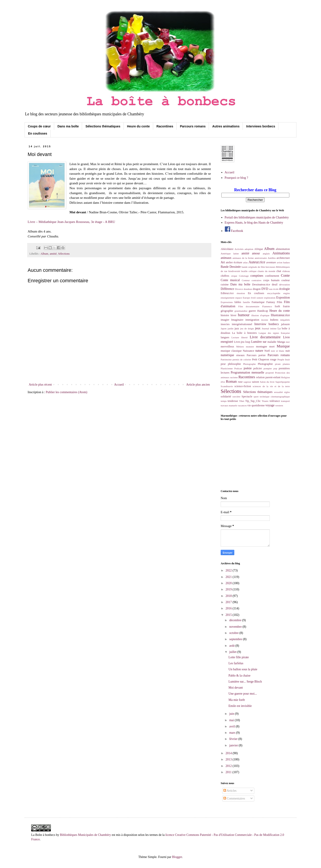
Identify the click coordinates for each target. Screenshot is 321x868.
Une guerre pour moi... (243, 694)
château (286, 271)
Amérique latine (230, 253)
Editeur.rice (227, 293)
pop (275, 368)
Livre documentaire (265, 337)
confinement (272, 276)
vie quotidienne (256, 405)
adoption (249, 249)
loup (248, 342)
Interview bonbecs (267, 324)
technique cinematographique (275, 397)
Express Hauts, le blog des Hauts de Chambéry (254, 223)
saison (255, 382)
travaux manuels (229, 405)
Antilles (272, 258)
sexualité (278, 392)
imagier (225, 320)
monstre (250, 347)
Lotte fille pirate (239, 657)
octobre (234, 633)
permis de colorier (242, 359)
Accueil (119, 385)
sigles (287, 392)
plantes (286, 364)
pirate (278, 364)
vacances (242, 405)
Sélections (64, 254)
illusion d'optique (260, 315)
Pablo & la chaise (239, 676)
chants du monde (266, 271)
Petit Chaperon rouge (264, 359)
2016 (229, 608)
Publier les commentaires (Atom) (66, 392)
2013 (229, 759)
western (279, 405)
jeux (258, 328)
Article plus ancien (198, 385)
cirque (234, 276)
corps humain (271, 280)
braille (244, 271)
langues (225, 337)
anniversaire (261, 258)
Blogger (177, 857)
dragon (257, 289)
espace (239, 298)
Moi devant (236, 688)
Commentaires (234, 798)
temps (224, 401)
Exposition (283, 298)
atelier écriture (234, 262)
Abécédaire (227, 249)
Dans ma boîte (68, 126)
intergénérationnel (242, 324)
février (234, 739)
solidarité (226, 397)
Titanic (265, 401)
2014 (229, 753)
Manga (281, 342)
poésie (248, 368)
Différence (227, 289)
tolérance (275, 401)
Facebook (234, 231)
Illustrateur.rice (280, 315)
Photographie (265, 364)
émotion (241, 293)
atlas (246, 262)
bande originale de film (253, 267)
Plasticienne (227, 368)
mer (288, 342)
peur (223, 364)
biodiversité (234, 271)
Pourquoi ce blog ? (236, 178)
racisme (234, 377)
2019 (229, 589)
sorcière (236, 397)
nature (259, 351)
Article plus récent (40, 385)
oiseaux (240, 355)
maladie (272, 342)
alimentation (283, 249)
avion (280, 262)
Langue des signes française (274, 333)
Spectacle (247, 397)
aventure (271, 262)
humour (244, 315)
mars (233, 733)
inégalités (285, 320)
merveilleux (227, 347)
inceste (265, 320)
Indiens (274, 320)
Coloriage (244, 276)
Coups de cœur (39, 126)
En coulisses (38, 133)
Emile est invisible (240, 706)
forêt (278, 306)
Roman (231, 381)
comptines (257, 276)
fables (238, 302)
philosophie (234, 364)
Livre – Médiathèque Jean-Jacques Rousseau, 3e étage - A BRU (71, 222)
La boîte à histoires (244, 333)
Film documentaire (249, 306)
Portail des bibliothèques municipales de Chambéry (257, 217)
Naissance (248, 351)
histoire (225, 315)
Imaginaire (237, 320)
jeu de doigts (247, 328)
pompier (268, 368)
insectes (225, 324)
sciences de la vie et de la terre (271, 386)
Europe (246, 298)
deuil (275, 284)
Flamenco (267, 306)
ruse (240, 382)
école (276, 289)
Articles (230, 791)
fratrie (286, 306)
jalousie (285, 324)
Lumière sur (259, 342)
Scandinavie (227, 386)
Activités (239, 249)
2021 (229, 577)
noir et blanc (278, 351)
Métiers (240, 347)
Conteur (246, 280)
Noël (267, 351)
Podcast (238, 368)
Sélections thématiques (103, 126)
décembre (236, 620)
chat (279, 271)
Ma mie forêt (237, 700)
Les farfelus (236, 663)
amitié (53, 254)
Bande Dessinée (231, 267)
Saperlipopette (283, 382)
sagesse (247, 382)
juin (232, 714)
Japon (224, 328)
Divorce (239, 289)
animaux (226, 258)
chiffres (225, 276)
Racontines (165, 126)
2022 (229, 570)
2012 (229, 766)
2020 (229, 583)
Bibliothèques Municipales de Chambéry (85, 835)
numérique (227, 355)
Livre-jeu (239, 342)
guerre (252, 311)
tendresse (233, 401)
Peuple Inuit (284, 359)
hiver (234, 315)
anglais (266, 253)
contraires (256, 280)
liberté (244, 337)
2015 (229, 615)
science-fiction (243, 386)
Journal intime (269, 328)
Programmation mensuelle (247, 373)
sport (256, 397)
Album (44, 254)
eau (271, 289)
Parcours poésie (256, 355)
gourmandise (241, 311)
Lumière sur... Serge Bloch (245, 682)
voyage (270, 405)
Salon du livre (267, 382)
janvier (234, 745)
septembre (236, 639)
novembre (236, 627)
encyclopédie (274, 293)
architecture (283, 258)
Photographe (250, 364)
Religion (285, 377)
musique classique (231, 351)
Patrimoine (226, 359)
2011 (229, 772)
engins (287, 293)
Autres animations (226, 126)
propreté (270, 373)
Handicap (263, 311)
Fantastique (258, 302)
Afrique (259, 249)
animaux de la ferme (243, 258)
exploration (270, 298)
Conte (285, 275)
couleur (286, 280)
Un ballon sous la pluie (243, 669)
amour (256, 253)
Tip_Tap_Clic (253, 401)
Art (223, 262)
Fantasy (271, 302)
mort (272, 347)
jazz (237, 328)
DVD (265, 289)
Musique (283, 346)
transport (285, 401)
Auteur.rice (257, 262)
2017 (229, 602)
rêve (223, 382)
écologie (285, 289)
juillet (233, 652)
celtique (252, 271)
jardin (230, 328)
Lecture (235, 337)
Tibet (242, 401)
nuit (288, 351)
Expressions (227, 302)
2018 (229, 596)
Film (280, 302)
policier (257, 368)
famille (247, 302)
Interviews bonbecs (261, 126)
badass (286, 262)
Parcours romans (193, 126)
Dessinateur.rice (261, 284)
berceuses (270, 267)
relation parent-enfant (268, 377)
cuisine (225, 284)
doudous (248, 289)
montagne (262, 347)
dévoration (284, 284)
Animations (281, 253)
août (232, 646)
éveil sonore (257, 298)
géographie (227, 311)
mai (232, 720)
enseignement (228, 298)
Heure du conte (138, 126)
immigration (252, 320)
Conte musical (230, 280)
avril (232, 726)
